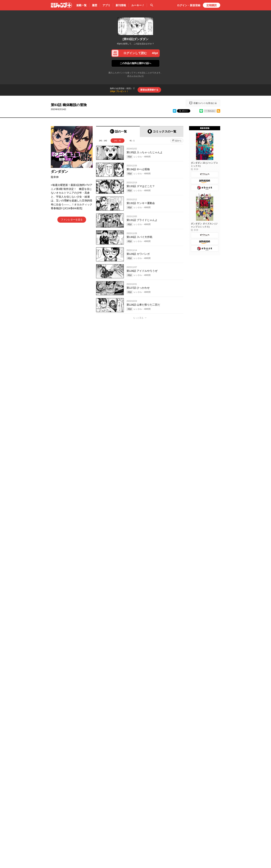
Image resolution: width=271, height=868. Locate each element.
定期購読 (212, 5)
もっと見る (138, 318)
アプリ (106, 5)
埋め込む (211, 111)
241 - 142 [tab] (103, 141)
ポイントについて (135, 76)
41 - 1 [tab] (132, 141)
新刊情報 (121, 5)
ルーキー (138, 5)
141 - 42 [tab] (118, 141)
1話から (178, 141)
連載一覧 (81, 5)
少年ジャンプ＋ (61, 5)
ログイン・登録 (189, 5)
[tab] (118, 132)
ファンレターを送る (72, 220)
